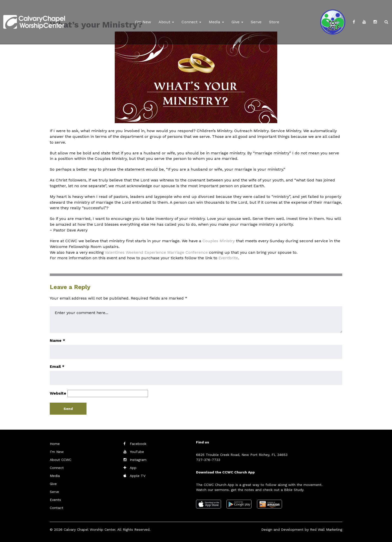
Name (57, 340)
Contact (56, 508)
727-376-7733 (208, 460)
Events (55, 500)
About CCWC (60, 460)
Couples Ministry (219, 241)
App (133, 468)
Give (237, 22)
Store (274, 22)
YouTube (137, 452)
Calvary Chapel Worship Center (89, 529)
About (166, 22)
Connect (191, 22)
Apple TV (138, 476)
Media (216, 22)
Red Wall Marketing (326, 529)
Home (55, 444)
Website (58, 393)
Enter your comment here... (196, 320)
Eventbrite (228, 258)
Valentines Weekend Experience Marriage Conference (156, 252)
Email (57, 366)
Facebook (138, 444)
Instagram (138, 460)
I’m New (143, 22)
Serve (256, 22)
